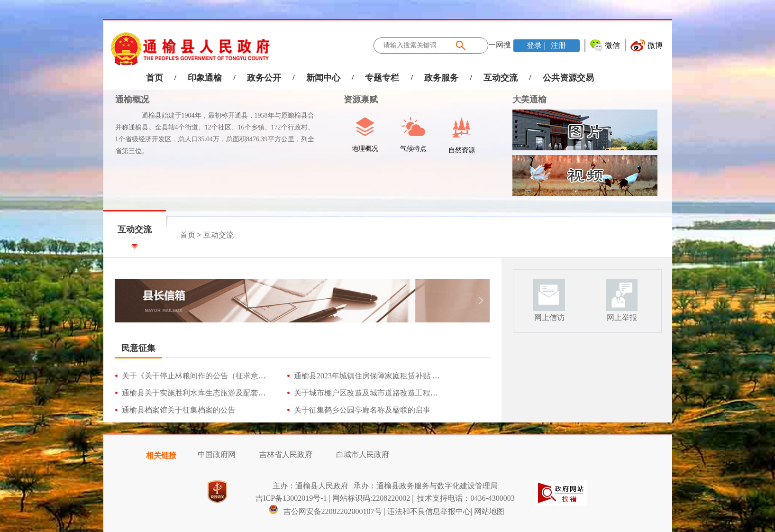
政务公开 (264, 78)
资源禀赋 (356, 100)
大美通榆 (529, 100)
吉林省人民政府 (286, 454)
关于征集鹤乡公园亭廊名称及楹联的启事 (362, 410)
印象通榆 (205, 78)
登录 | (537, 45)
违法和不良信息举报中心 (429, 511)
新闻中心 (323, 78)
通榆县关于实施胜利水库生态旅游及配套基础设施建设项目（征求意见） (243, 393)
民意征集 (138, 348)
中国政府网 (217, 454)
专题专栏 (382, 78)
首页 (155, 78)
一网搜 (500, 45)
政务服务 (441, 78)
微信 (612, 45)
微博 (655, 45)
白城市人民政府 (363, 454)
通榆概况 (132, 100)
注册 (557, 45)
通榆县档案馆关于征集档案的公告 (179, 410)
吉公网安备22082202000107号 (325, 511)
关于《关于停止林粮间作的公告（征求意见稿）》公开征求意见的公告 (239, 376)
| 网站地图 (488, 511)
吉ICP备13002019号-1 (291, 498)
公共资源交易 (568, 78)
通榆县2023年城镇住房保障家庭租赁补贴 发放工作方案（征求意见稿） (412, 376)
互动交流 (501, 78)
